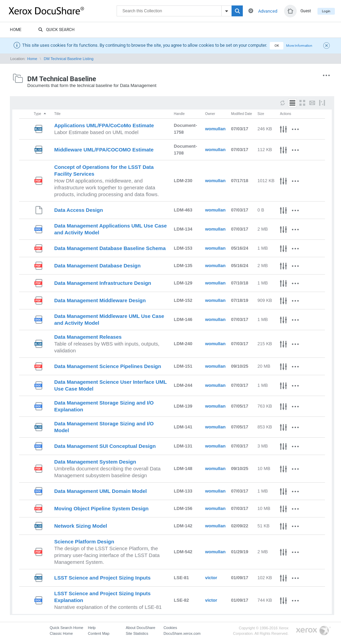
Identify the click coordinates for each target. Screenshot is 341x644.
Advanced (268, 11)
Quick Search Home (66, 628)
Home (16, 30)
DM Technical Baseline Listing (69, 59)
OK (277, 46)
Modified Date (241, 114)
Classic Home (61, 633)
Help (92, 628)
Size (261, 114)
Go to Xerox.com (313, 631)
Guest (306, 11)
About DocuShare (141, 628)
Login (326, 11)
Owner (210, 114)
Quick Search (56, 30)
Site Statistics (137, 633)
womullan (215, 129)
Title (57, 114)
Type (40, 114)
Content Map (99, 633)
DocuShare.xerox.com (182, 633)
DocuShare (63, 11)
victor (211, 578)
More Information (299, 46)
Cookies (170, 628)
